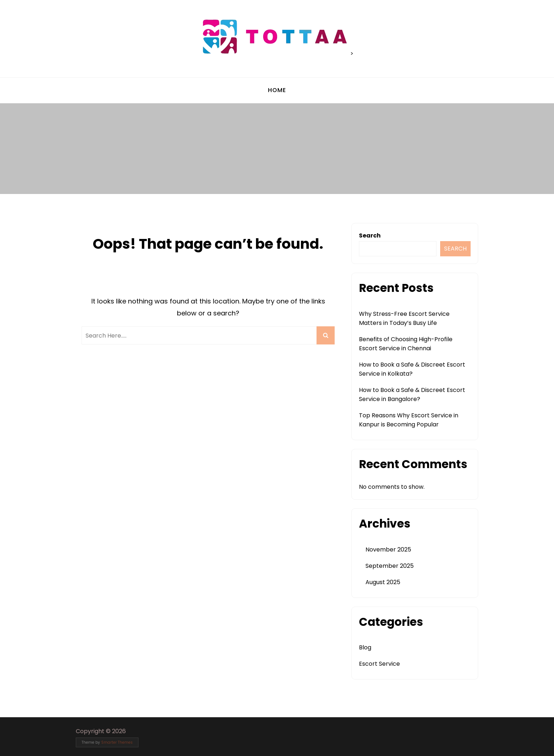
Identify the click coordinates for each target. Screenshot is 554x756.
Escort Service (379, 664)
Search (370, 236)
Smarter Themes (117, 742)
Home (277, 90)
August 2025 (383, 582)
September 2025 (390, 566)
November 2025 (388, 550)
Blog (365, 647)
